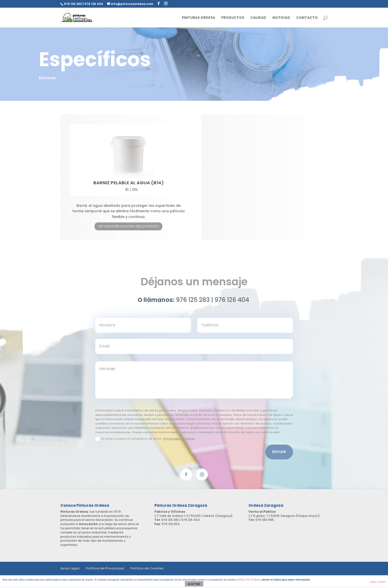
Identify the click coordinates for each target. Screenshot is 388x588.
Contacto (307, 18)
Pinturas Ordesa (198, 18)
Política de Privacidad (105, 568)
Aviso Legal (70, 568)
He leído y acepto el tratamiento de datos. (145, 441)
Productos (233, 18)
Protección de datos (179, 441)
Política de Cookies (147, 568)
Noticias (281, 18)
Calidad (258, 18)
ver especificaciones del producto (128, 226)
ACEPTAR (194, 584)
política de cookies (248, 580)
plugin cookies (378, 582)
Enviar (279, 454)
